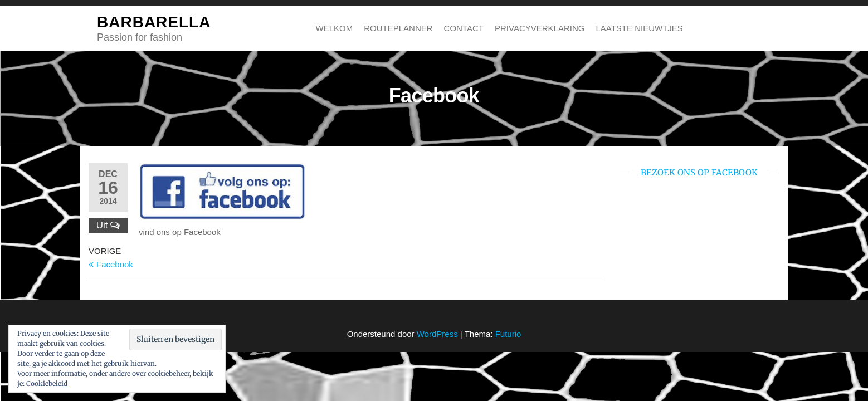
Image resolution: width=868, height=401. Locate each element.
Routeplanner (398, 28)
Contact (464, 28)
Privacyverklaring (540, 28)
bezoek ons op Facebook (699, 172)
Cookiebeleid (47, 383)
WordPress (437, 334)
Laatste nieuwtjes (639, 28)
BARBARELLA (154, 22)
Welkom (335, 28)
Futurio (508, 334)
